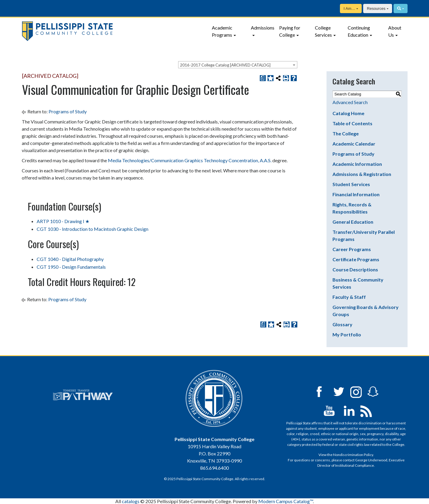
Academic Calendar (354, 144)
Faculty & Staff (349, 297)
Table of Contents (352, 123)
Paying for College (290, 31)
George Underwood (371, 460)
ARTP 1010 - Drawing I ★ (63, 221)
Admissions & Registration (362, 174)
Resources (376, 8)
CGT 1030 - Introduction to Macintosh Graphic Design (93, 229)
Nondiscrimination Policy (353, 455)
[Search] (401, 8)
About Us (395, 31)
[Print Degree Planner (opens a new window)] (263, 78)
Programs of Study (68, 111)
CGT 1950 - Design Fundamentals (71, 267)
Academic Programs (222, 31)
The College (346, 133)
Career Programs (352, 249)
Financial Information (356, 194)
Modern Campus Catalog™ (286, 501)
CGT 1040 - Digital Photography (70, 259)
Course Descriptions (355, 269)
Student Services (351, 184)
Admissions (263, 28)
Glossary (342, 324)
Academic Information (357, 164)
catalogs (131, 501)
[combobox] (238, 65)
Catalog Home (348, 113)
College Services (323, 31)
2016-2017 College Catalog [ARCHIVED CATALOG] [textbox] (225, 65)
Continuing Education (359, 31)
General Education (353, 222)
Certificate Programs (356, 259)
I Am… (349, 8)
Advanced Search (350, 102)
